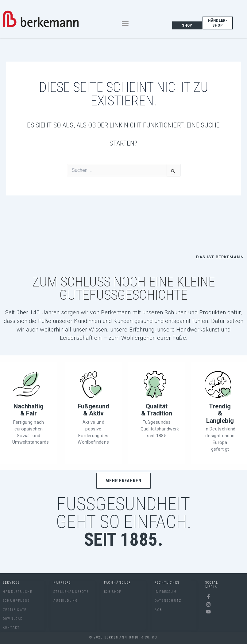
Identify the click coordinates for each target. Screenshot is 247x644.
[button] (125, 23)
